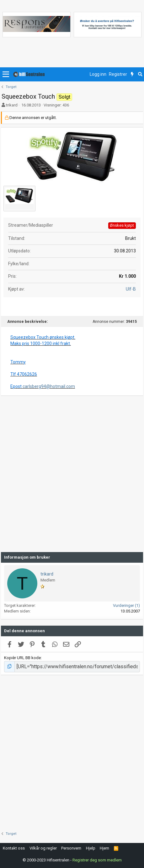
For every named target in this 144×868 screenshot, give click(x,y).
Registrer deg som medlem (97, 860)
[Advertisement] (72, 474)
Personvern (71, 848)
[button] (6, 75)
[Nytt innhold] (132, 75)
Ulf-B (131, 289)
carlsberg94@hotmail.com (49, 386)
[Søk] (140, 75)
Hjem (104, 848)
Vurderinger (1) (126, 605)
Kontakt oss (14, 848)
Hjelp (91, 848)
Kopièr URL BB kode (22, 658)
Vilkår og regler (43, 848)
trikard (12, 105)
